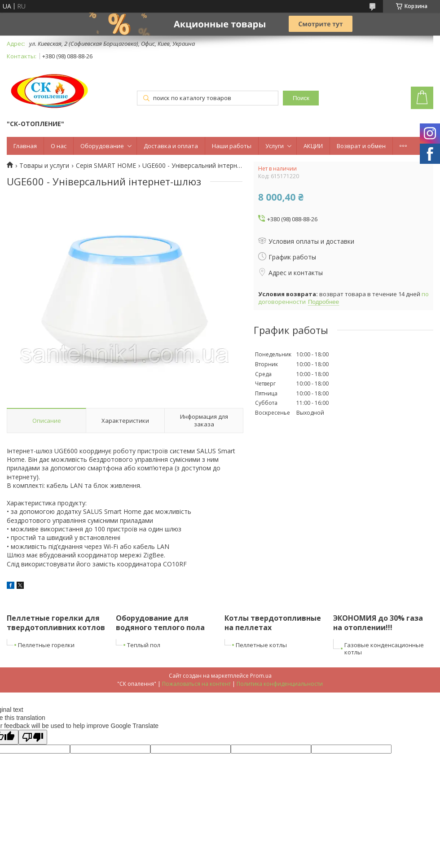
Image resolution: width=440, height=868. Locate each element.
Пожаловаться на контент (196, 684)
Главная (25, 146)
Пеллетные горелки (46, 645)
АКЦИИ (313, 146)
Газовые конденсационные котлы (384, 649)
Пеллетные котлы (261, 645)
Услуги (275, 146)
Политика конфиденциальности (280, 684)
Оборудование (102, 146)
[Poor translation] (33, 737)
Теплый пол (144, 645)
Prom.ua (261, 676)
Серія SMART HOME (106, 166)
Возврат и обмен (361, 146)
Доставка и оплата (171, 146)
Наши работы (232, 146)
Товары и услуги (44, 166)
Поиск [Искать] (301, 98)
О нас (59, 146)
